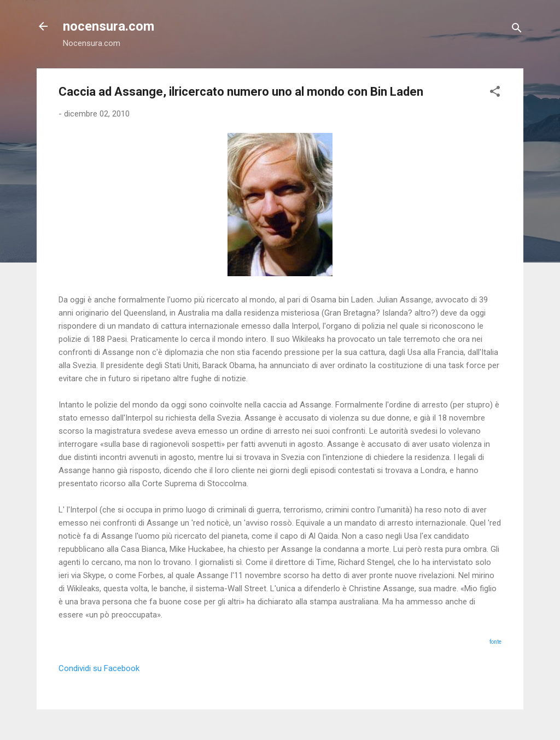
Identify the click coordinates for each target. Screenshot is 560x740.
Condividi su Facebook (99, 668)
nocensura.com (109, 26)
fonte (495, 642)
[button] (495, 93)
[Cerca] (517, 30)
